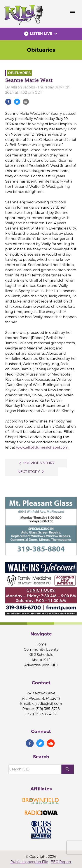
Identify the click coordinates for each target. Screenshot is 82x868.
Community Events (41, 649)
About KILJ (41, 660)
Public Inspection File (29, 862)
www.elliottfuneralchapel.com (42, 447)
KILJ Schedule (41, 655)
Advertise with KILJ (41, 665)
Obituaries (41, 50)
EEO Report (61, 862)
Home (41, 644)
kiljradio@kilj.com (47, 704)
